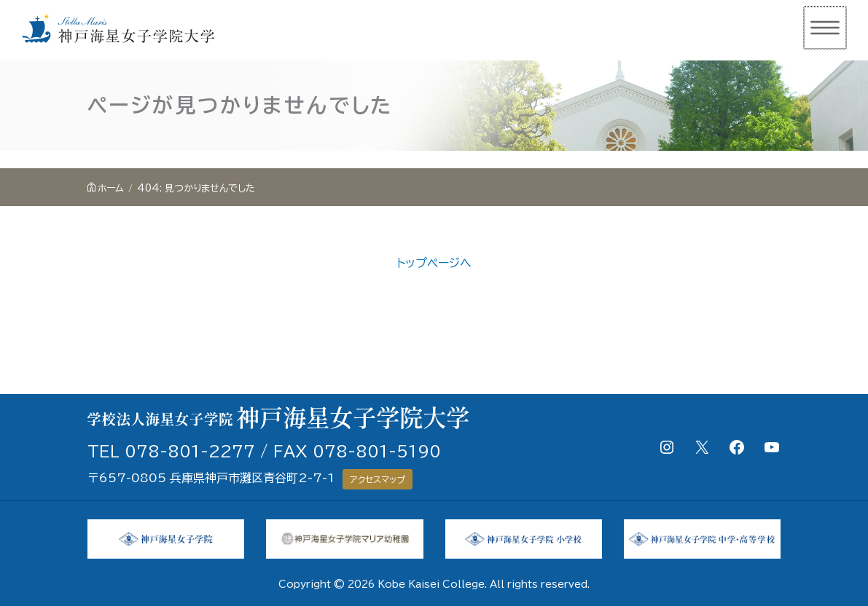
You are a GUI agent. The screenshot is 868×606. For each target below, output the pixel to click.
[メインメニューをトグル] (826, 28)
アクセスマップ (378, 479)
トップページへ (434, 263)
